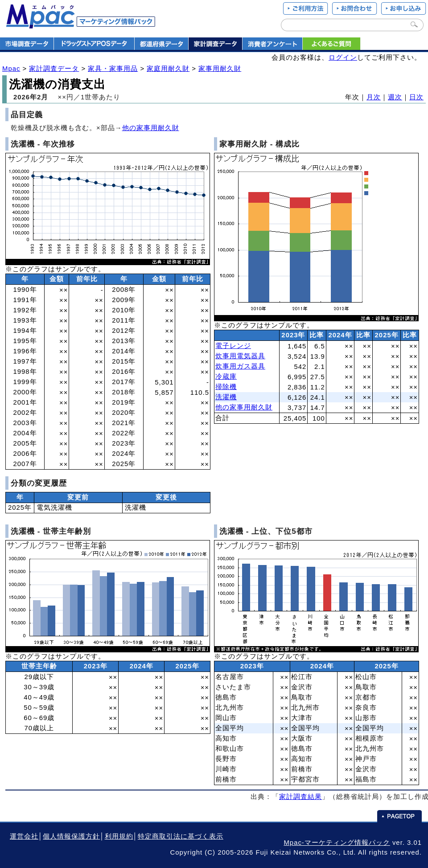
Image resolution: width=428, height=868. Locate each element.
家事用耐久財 (220, 69)
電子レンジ (233, 346)
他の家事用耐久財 (151, 128)
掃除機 (226, 387)
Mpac (11, 69)
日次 (416, 97)
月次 (374, 97)
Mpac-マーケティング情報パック (337, 843)
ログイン (343, 57)
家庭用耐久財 (168, 69)
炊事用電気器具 (240, 356)
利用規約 (119, 836)
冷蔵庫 (226, 377)
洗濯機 (226, 397)
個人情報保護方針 (71, 836)
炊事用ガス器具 (240, 366)
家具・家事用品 (113, 69)
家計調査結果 (300, 797)
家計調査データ (54, 69)
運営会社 (24, 836)
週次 (395, 97)
